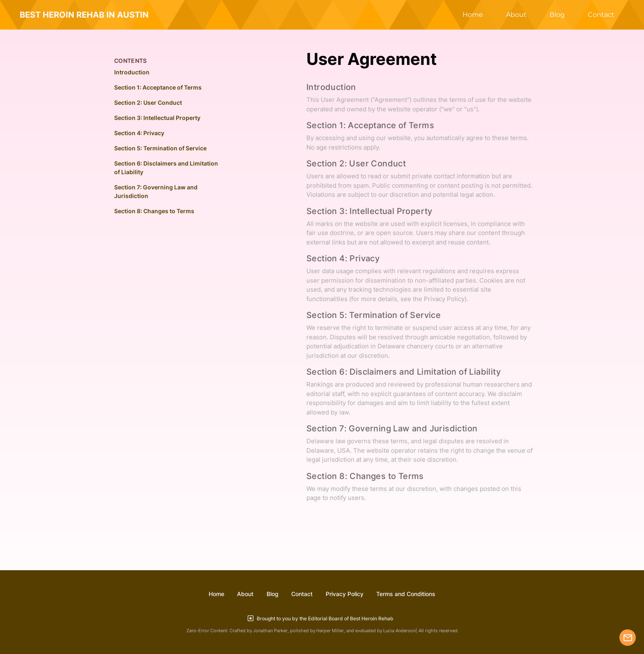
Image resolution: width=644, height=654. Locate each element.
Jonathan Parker (270, 631)
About (516, 15)
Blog (557, 15)
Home (473, 15)
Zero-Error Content (207, 631)
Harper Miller (330, 631)
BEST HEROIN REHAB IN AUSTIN (84, 15)
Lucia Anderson (399, 631)
